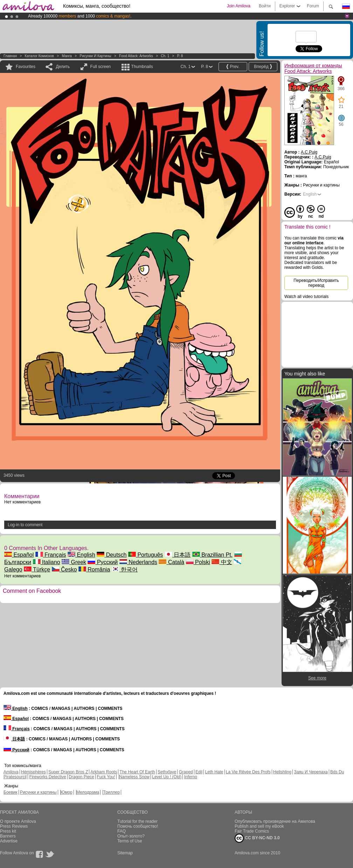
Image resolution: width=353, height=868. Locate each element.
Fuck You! (106, 777)
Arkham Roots (104, 772)
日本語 (178, 555)
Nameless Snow (134, 777)
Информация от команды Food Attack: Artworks (313, 68)
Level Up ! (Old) (167, 777)
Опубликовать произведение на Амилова (275, 821)
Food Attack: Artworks (136, 56)
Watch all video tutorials (306, 297)
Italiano (47, 562)
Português (146, 555)
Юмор (67, 792)
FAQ (122, 831)
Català (171, 562)
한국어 (125, 569)
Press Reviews (14, 826)
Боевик (11, 792)
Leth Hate (214, 772)
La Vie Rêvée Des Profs (248, 772)
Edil (199, 772)
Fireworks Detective (47, 777)
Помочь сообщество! (138, 826)
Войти (265, 6)
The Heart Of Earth (137, 772)
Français (51, 555)
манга (67, 56)
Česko (64, 569)
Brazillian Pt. (212, 555)
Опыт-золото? (131, 836)
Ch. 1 (165, 56)
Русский (103, 562)
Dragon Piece (81, 777)
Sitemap (125, 853)
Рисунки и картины (95, 56)
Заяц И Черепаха (311, 772)
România (94, 569)
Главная (10, 56)
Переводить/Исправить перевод (316, 283)
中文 (222, 562)
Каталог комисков (39, 56)
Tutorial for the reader (137, 821)
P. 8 (180, 56)
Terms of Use (130, 841)
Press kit (8, 831)
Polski (198, 562)
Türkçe (37, 569)
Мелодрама (88, 792)
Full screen (101, 67)
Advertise (9, 841)
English (81, 555)
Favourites (26, 67)
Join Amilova (239, 6)
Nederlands (138, 562)
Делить (63, 67)
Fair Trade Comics (252, 831)
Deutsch (112, 555)
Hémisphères (33, 772)
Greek (74, 562)
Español (19, 555)
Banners (8, 836)
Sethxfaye (167, 772)
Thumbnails (142, 67)
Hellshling (282, 772)
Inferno (191, 777)
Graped (186, 772)
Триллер (111, 792)
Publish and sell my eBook (259, 826)
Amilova (11, 772)
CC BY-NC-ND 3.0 (257, 838)
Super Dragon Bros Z (68, 772)
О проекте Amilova (18, 821)
